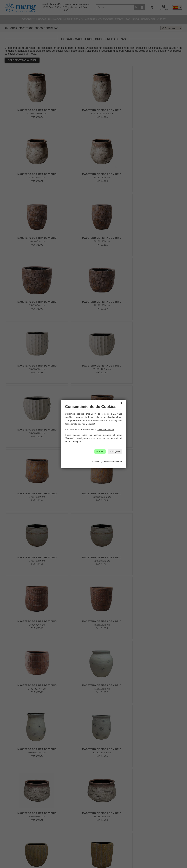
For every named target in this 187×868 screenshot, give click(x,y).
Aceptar (100, 451)
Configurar (115, 451)
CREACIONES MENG (112, 462)
